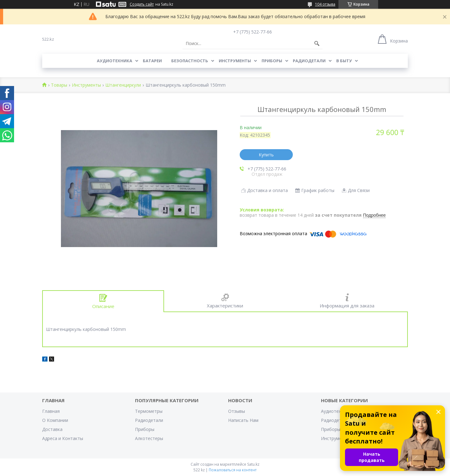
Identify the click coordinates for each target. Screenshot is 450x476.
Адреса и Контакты (63, 438)
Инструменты (235, 61)
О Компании (55, 420)
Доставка (52, 429)
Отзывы (237, 411)
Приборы (272, 61)
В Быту (344, 61)
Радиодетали (309, 61)
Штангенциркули (123, 85)
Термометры (149, 411)
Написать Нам (243, 420)
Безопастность (190, 61)
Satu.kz (253, 464)
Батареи (152, 61)
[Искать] (317, 43)
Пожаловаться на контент (233, 470)
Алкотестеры (149, 438)
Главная (51, 411)
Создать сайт (142, 4)
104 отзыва (325, 4)
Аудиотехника (115, 61)
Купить (266, 155)
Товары (59, 85)
